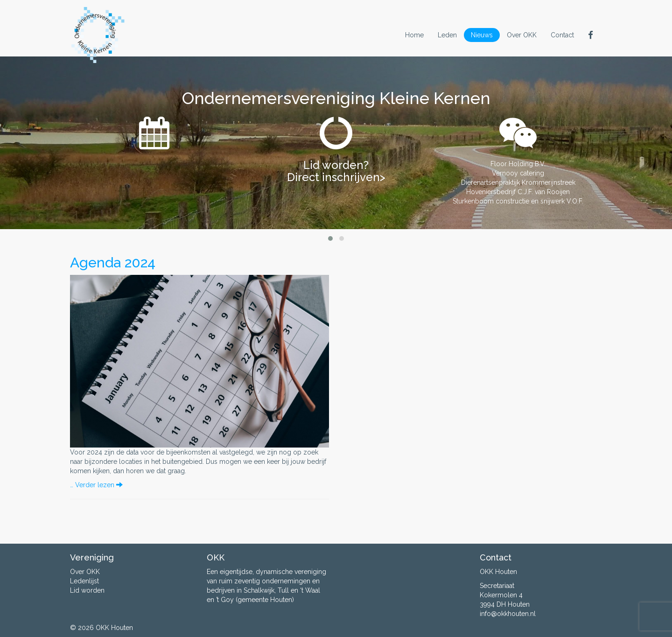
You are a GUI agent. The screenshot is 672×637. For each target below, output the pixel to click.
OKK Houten (114, 628)
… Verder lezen (96, 485)
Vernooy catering (518, 173)
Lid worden (87, 590)
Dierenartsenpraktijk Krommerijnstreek (518, 182)
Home (414, 35)
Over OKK (522, 35)
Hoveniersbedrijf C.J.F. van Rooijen (518, 192)
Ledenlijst (84, 581)
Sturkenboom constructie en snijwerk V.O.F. (518, 201)
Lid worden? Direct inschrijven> (336, 171)
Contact (562, 35)
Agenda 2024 (113, 262)
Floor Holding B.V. (518, 164)
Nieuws (482, 35)
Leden (447, 35)
